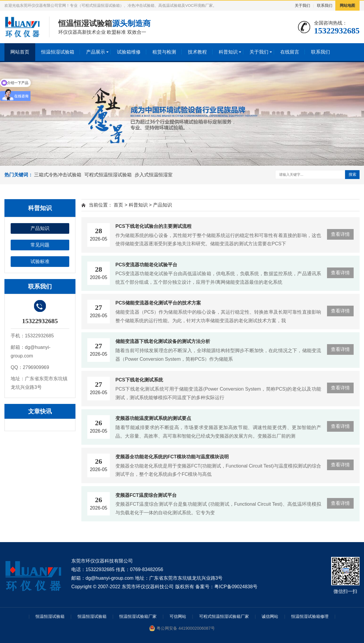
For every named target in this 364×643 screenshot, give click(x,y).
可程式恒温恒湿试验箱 (108, 175)
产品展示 (96, 52)
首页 (118, 205)
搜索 (352, 174)
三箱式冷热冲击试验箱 (58, 175)
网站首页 (20, 52)
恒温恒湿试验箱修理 (310, 616)
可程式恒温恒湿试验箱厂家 (224, 616)
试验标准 (40, 261)
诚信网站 (270, 616)
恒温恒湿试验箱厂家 (138, 616)
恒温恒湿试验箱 (58, 52)
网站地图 (347, 5)
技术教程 (197, 52)
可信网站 (178, 616)
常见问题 (40, 245)
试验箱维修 (129, 52)
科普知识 (228, 52)
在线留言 (290, 52)
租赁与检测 (164, 52)
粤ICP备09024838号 (236, 587)
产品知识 (40, 228)
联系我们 (325, 5)
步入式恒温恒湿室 (154, 175)
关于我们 (302, 5)
